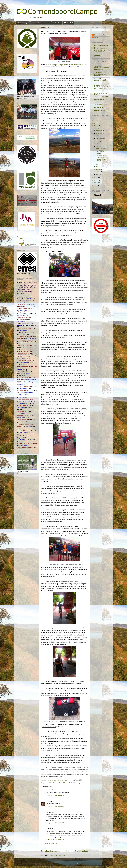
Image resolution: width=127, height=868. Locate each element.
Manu (96, 38)
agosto (98, 141)
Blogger (76, 863)
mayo (98, 164)
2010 (96, 186)
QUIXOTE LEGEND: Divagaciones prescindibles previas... (102, 158)
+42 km (50, 783)
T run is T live (99, 60)
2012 (96, 180)
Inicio (67, 851)
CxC (71, 783)
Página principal (23, 23)
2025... (96, 57)
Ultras (84, 783)
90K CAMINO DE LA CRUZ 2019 (100, 62)
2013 (96, 178)
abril (97, 167)
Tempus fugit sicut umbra (101, 96)
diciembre (99, 131)
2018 (96, 118)
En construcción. (99, 101)
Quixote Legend (77, 783)
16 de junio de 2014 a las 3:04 (55, 839)
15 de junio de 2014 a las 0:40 (55, 823)
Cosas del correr (64, 783)
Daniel (48, 801)
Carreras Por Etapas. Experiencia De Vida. (100, 81)
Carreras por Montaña (101, 104)
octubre (98, 136)
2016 (96, 123)
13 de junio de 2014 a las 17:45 (55, 795)
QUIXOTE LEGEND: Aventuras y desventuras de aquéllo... (102, 151)
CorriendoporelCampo (101, 35)
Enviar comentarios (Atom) (58, 855)
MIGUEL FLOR (99, 85)
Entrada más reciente (50, 851)
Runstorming (99, 107)
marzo (98, 169)
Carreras (55, 783)
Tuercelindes (98, 73)
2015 (96, 126)
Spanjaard (98, 66)
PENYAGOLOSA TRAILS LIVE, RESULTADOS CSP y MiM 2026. (102, 50)
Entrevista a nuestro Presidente (100, 75)
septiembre (99, 138)
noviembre (99, 133)
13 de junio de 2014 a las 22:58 (55, 806)
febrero (98, 172)
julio (97, 144)
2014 (96, 128)
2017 (96, 121)
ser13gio (97, 55)
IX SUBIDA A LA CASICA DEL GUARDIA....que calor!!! (101, 88)
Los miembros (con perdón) (41, 23)
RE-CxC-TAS (68, 23)
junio (98, 146)
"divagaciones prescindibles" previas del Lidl (66, 65)
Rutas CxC (57, 23)
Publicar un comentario (51, 843)
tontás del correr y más (102, 79)
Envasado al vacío (100, 99)
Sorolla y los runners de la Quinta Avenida (102, 69)
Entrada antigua (81, 851)
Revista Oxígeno (100, 110)
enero (98, 174)
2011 (96, 183)
